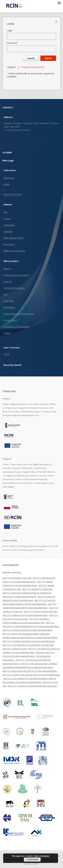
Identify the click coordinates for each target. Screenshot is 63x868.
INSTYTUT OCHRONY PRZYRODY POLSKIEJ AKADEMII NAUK (29, 641)
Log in (6, 354)
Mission (7, 269)
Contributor (9, 225)
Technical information (14, 288)
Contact (7, 333)
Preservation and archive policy (19, 314)
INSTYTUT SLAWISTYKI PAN (15, 649)
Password (13, 43)
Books (7, 184)
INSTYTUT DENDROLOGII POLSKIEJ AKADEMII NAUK (25, 615)
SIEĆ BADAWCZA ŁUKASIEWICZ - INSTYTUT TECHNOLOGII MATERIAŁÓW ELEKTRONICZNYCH (27, 660)
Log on (48, 58)
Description (9, 244)
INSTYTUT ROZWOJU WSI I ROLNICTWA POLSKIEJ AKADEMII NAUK (31, 675)
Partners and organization (16, 275)
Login (10, 31)
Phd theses (9, 178)
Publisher (8, 231)
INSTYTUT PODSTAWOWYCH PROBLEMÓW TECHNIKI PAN (28, 645)
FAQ (6, 294)
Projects (7, 282)
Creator (7, 219)
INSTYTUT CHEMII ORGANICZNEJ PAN (41, 611)
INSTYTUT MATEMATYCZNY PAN (17, 578)
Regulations (9, 307)
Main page (8, 161)
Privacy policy (10, 320)
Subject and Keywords (14, 251)
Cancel (31, 58)
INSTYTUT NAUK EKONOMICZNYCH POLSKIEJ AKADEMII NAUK (30, 671)
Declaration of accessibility (17, 327)
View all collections (13, 194)
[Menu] (59, 3)
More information (42, 856)
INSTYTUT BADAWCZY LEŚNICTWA (37, 589)
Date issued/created (13, 238)
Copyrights (9, 301)
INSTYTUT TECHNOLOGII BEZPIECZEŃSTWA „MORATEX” (33, 686)
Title (6, 212)
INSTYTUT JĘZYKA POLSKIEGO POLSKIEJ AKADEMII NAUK (28, 630)
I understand (32, 860)
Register (12, 67)
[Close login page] (57, 21)
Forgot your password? (33, 67)
